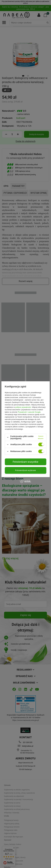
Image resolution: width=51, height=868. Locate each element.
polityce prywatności (23, 407)
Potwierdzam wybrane (26, 470)
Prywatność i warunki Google (29, 412)
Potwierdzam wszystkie (26, 462)
